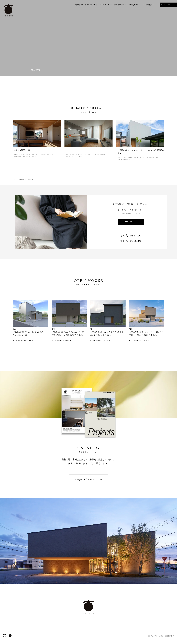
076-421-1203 (136, 241)
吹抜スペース (71, 157)
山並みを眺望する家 (22, 150)
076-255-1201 (136, 236)
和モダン (36, 155)
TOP (14, 179)
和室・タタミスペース (49, 155)
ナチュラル (71, 155)
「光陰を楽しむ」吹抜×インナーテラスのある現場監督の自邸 (141, 151)
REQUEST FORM (85, 479)
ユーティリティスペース (85, 155)
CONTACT (131, 222)
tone (68, 150)
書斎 (34, 157)
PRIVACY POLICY (156, 636)
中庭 (131, 157)
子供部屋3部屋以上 (125, 159)
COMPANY (169, 636)
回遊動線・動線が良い (23, 157)
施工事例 (22, 179)
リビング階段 (101, 155)
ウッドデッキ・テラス (23, 155)
